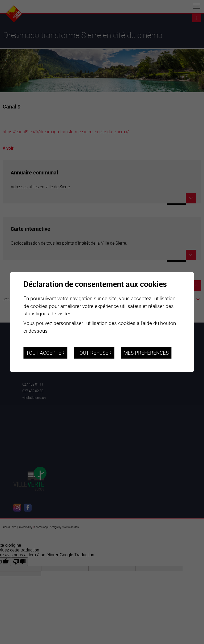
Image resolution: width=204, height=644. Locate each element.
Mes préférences (146, 353)
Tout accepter (45, 353)
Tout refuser (94, 353)
